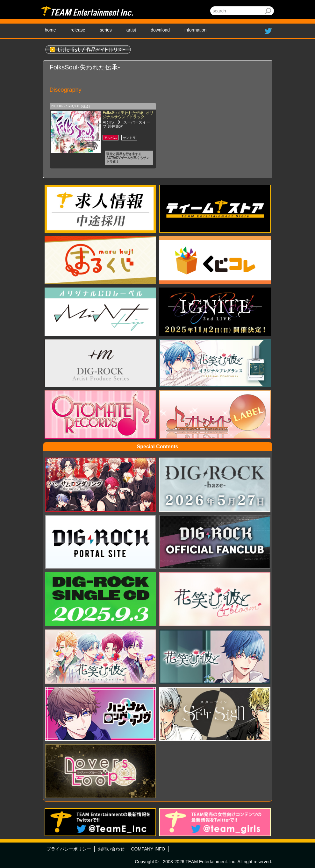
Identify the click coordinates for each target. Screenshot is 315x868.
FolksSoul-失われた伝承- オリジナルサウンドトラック (128, 115)
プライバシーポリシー (69, 849)
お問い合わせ (111, 849)
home (50, 30)
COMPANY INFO (148, 849)
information (195, 30)
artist (131, 30)
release (78, 30)
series (106, 30)
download (160, 30)
